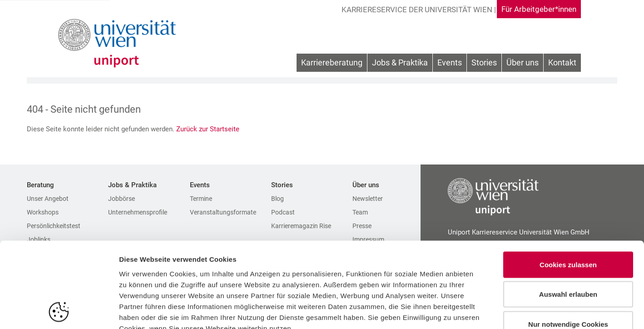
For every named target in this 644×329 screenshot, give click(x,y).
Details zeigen (483, 311)
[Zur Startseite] (119, 43)
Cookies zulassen (568, 210)
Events (450, 63)
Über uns (523, 63)
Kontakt (562, 63)
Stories (484, 63)
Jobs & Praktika (400, 63)
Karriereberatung (332, 63)
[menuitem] (332, 64)
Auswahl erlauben (568, 240)
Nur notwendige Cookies (568, 269)
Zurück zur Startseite (209, 129)
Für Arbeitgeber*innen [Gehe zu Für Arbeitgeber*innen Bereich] (536, 9)
